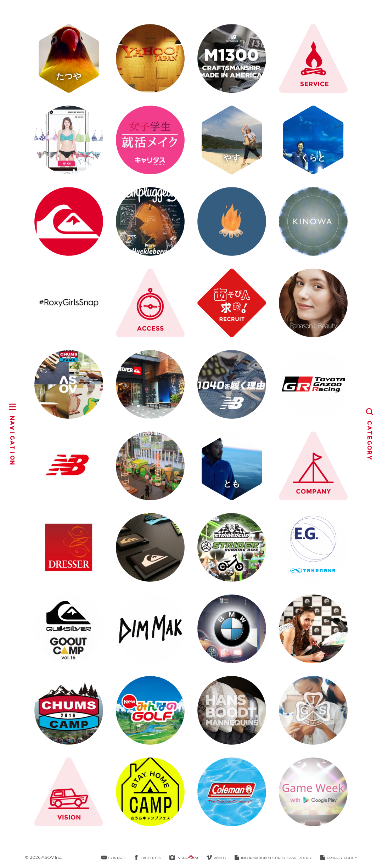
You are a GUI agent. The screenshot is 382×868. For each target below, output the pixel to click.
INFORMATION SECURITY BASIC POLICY (273, 858)
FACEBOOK (147, 858)
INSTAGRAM (184, 858)
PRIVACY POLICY (339, 858)
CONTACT (113, 858)
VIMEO (216, 858)
